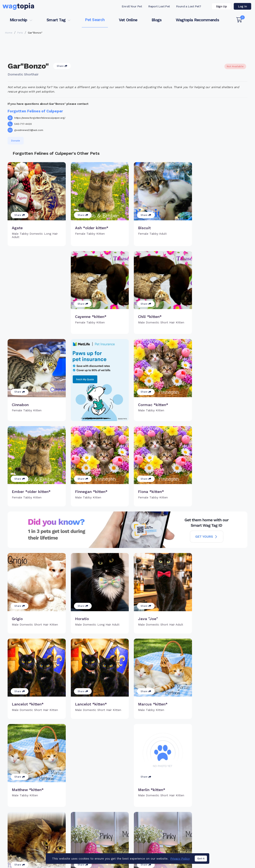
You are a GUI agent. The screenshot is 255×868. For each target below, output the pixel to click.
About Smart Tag (157, 822)
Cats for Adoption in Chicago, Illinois (94, 841)
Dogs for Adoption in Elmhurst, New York (214, 841)
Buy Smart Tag (155, 801)
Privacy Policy (180, 861)
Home (9, 33)
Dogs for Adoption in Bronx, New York (152, 841)
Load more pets (127, 747)
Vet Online (128, 20)
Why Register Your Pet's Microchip (106, 803)
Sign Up (221, 6)
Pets (20, 33)
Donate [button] (16, 141)
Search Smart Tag (158, 815)
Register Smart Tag (159, 808)
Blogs (157, 20)
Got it (201, 861)
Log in (242, 6)
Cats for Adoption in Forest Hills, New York (33, 841)
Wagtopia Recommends (197, 20)
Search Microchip (101, 820)
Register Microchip (102, 813)
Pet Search (95, 20)
